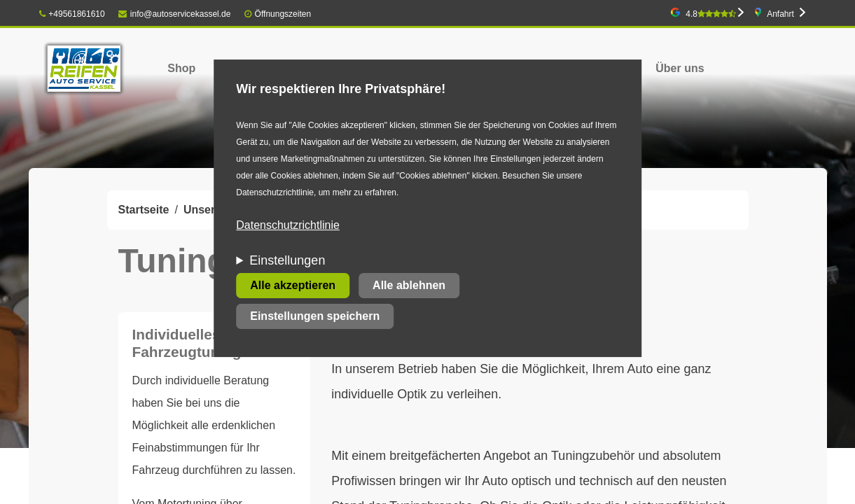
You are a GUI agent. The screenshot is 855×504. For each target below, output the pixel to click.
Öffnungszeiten (283, 14)
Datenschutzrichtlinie (288, 225)
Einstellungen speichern (315, 316)
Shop (181, 68)
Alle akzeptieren (293, 285)
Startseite (144, 210)
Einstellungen (287, 260)
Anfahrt (780, 14)
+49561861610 (72, 14)
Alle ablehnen (409, 285)
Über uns (680, 68)
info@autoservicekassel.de (174, 14)
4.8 (711, 14)
